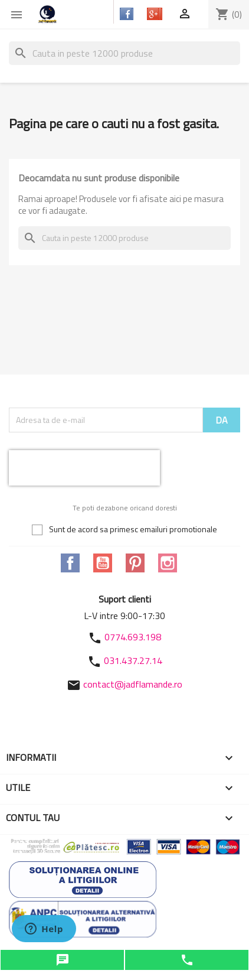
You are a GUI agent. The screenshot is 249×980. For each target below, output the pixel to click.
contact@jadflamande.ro (133, 684)
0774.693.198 (133, 637)
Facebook (70, 563)
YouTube (103, 563)
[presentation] (84, 468)
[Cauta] (125, 53)
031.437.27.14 (133, 660)
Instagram (168, 563)
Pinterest (135, 563)
